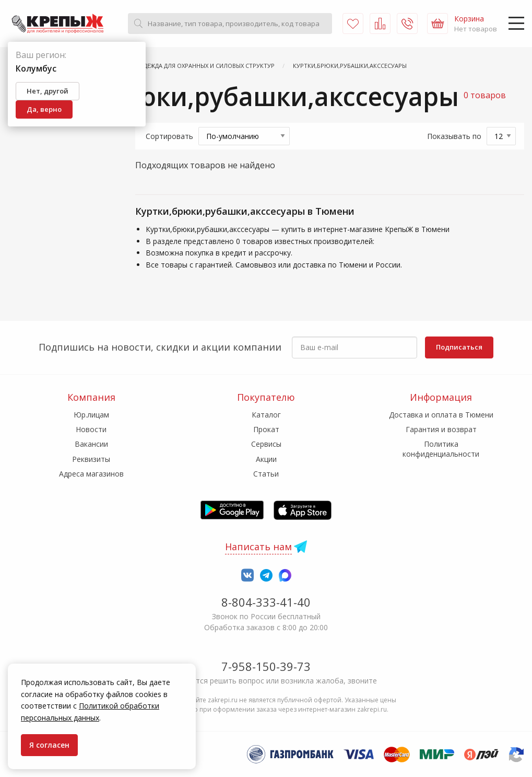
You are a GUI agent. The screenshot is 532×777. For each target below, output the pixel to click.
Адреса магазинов (91, 474)
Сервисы (266, 444)
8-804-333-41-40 (266, 602)
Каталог (266, 415)
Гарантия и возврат (441, 429)
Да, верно (44, 109)
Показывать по (454, 136)
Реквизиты (91, 459)
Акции (266, 459)
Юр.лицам (91, 415)
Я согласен (49, 745)
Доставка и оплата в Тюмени (441, 415)
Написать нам (258, 547)
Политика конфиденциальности (441, 449)
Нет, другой (48, 91)
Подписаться (459, 347)
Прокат (266, 429)
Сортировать (169, 136)
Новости (91, 429)
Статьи (266, 474)
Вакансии (91, 444)
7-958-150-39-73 (266, 666)
